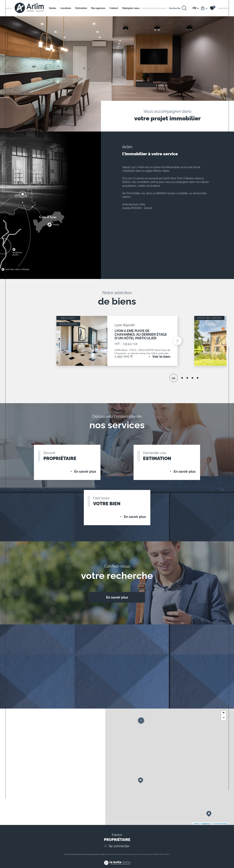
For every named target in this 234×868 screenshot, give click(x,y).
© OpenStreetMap (220, 830)
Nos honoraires (111, 861)
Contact (114, 8)
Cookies (167, 861)
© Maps (206, 830)
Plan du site (121, 861)
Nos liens (148, 861)
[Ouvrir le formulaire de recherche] (178, 8)
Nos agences (98, 8)
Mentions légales (132, 861)
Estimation (81, 8)
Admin (142, 861)
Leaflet (196, 830)
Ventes (53, 8)
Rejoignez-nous (131, 8)
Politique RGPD (158, 861)
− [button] (224, 724)
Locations (66, 8)
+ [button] (224, 719)
